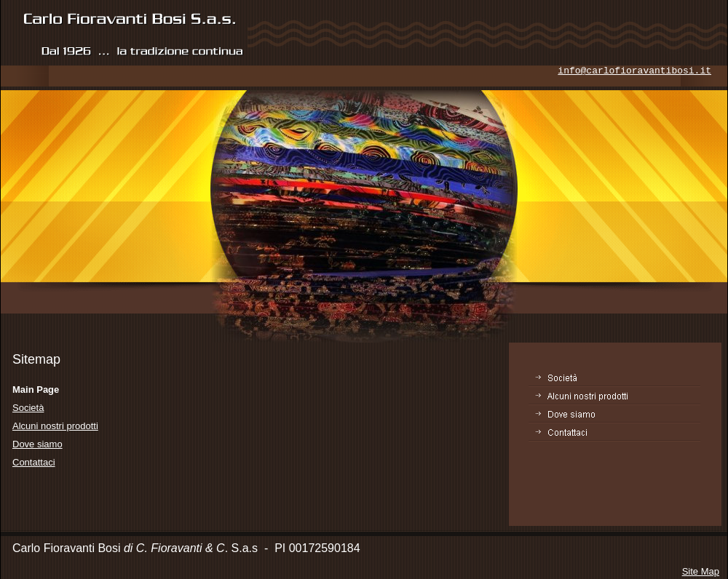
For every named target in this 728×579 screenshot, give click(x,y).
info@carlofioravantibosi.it (634, 71)
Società (28, 408)
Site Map (701, 571)
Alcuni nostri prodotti (55, 426)
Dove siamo (37, 444)
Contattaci (34, 462)
